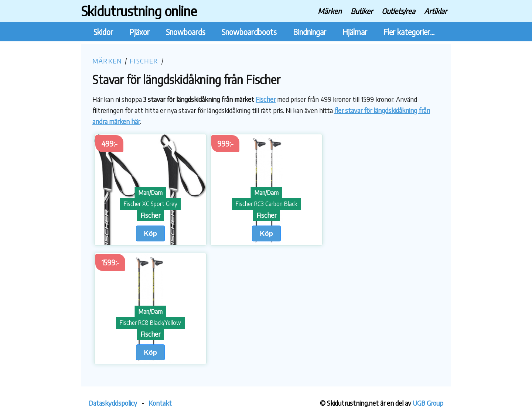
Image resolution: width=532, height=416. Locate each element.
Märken (330, 11)
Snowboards (186, 32)
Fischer (144, 61)
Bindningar (310, 32)
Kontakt (160, 403)
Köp (150, 233)
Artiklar (436, 11)
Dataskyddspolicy (113, 403)
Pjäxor (139, 32)
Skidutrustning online (139, 11)
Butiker (362, 11)
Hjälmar (355, 32)
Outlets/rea (398, 11)
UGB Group (428, 403)
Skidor (103, 32)
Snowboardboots (249, 32)
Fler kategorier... (409, 32)
